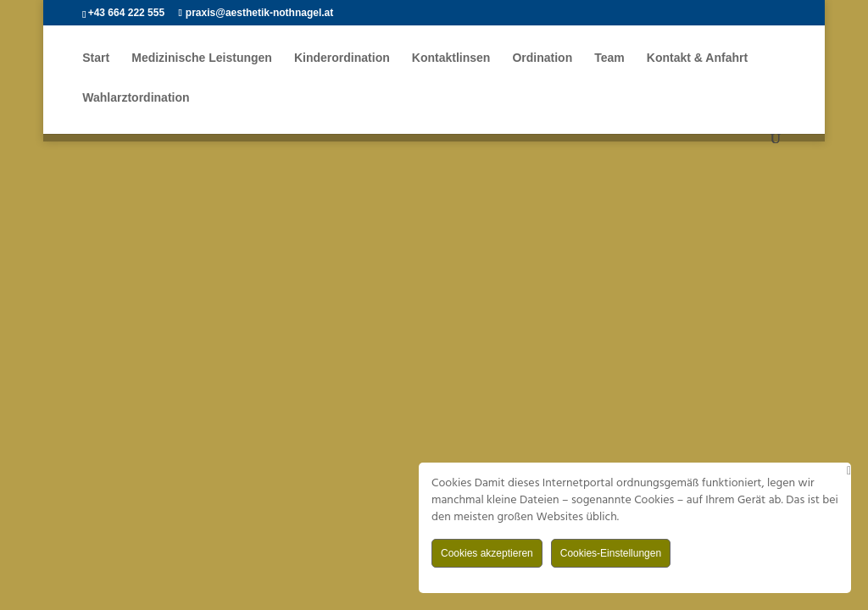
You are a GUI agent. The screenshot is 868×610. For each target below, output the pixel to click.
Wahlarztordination (136, 100)
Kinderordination (342, 60)
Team (610, 60)
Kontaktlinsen (451, 60)
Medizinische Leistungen (202, 60)
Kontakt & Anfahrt (698, 60)
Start (96, 60)
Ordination (543, 60)
